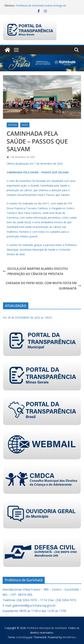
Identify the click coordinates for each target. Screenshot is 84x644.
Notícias (13, 125)
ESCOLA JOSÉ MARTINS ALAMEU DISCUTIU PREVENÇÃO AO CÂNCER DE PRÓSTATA (35, 271)
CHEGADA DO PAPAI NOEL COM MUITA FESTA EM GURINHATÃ (43, 286)
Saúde (25, 125)
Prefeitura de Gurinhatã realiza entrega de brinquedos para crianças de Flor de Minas (41, 7)
